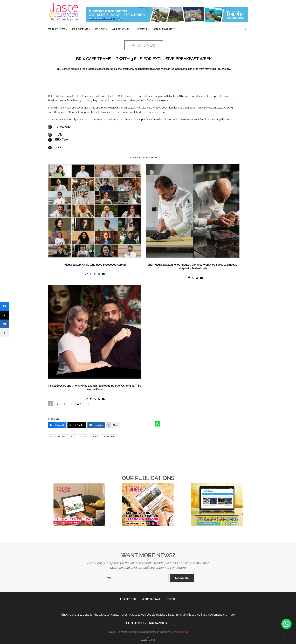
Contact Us (136, 623)
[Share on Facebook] (91, 274)
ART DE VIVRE (121, 29)
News (95, 436)
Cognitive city (58, 436)
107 (79, 404)
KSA (73, 436)
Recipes (142, 29)
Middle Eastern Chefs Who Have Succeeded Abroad (95, 265)
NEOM (83, 436)
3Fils (58, 147)
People (100, 29)
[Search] (246, 29)
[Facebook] (57, 425)
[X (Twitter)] (77, 425)
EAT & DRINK (80, 29)
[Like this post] (86, 274)
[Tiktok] (171, 599)
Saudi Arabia (110, 436)
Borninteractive (180, 632)
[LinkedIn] (96, 425)
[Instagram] (151, 599)
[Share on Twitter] (95, 274)
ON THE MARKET (165, 29)
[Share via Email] (103, 274)
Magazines (158, 623)
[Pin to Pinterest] (99, 274)
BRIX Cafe (61, 140)
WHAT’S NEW (57, 29)
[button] (286, 624)
